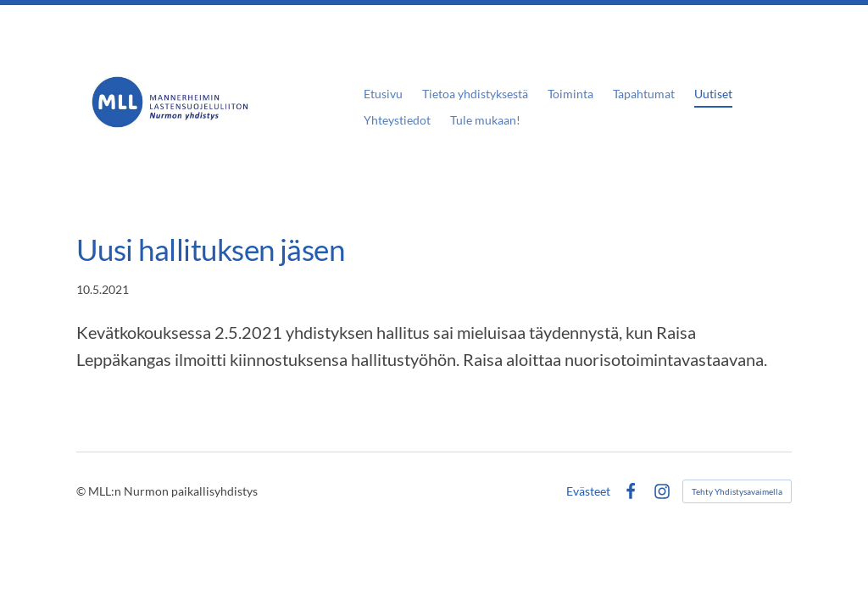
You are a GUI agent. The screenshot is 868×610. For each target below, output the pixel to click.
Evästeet (588, 491)
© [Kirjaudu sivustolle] (82, 491)
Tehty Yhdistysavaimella (737, 491)
